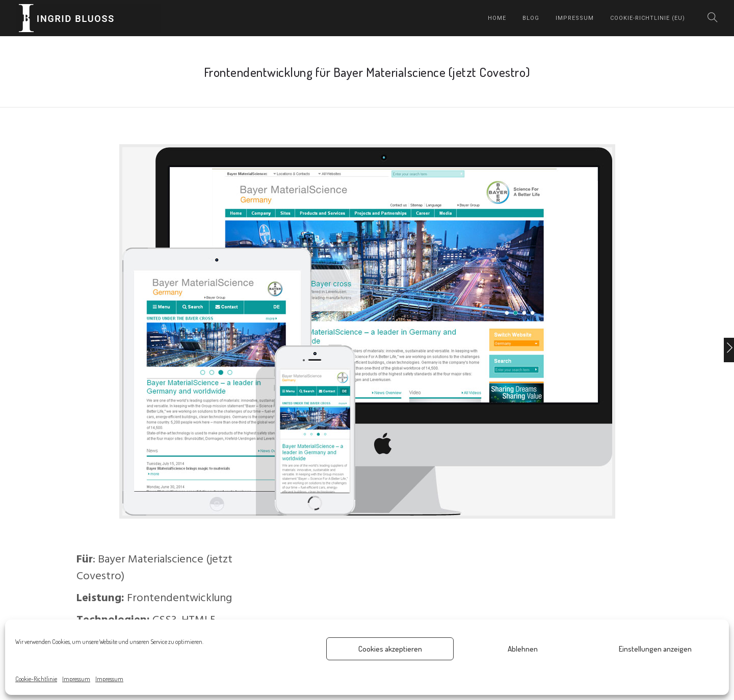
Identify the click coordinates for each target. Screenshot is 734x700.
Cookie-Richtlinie (36, 679)
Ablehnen (523, 649)
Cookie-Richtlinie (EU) (648, 18)
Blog (531, 18)
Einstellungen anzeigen (655, 649)
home (497, 18)
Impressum (76, 679)
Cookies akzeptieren (390, 649)
